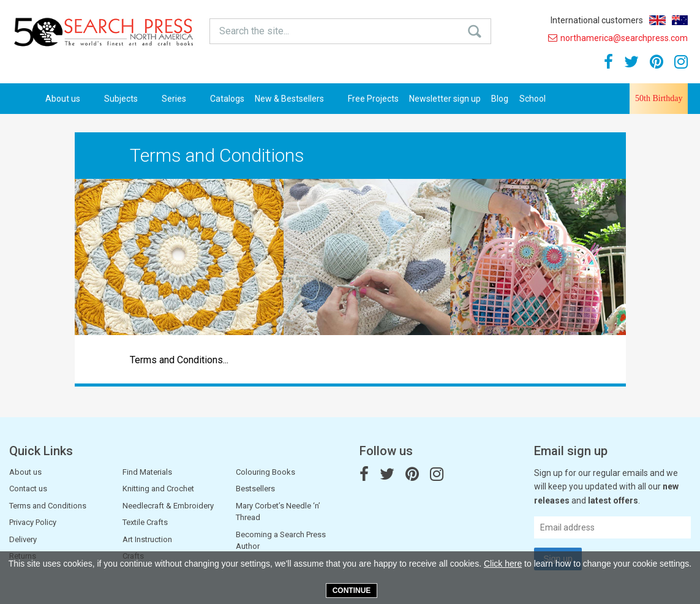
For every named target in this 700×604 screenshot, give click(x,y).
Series (181, 99)
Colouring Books (265, 472)
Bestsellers (255, 489)
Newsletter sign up (445, 99)
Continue (352, 591)
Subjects (128, 99)
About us (70, 99)
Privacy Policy (33, 522)
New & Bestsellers (296, 99)
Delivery (23, 539)
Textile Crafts (145, 522)
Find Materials (147, 472)
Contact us (28, 489)
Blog (500, 99)
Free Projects (373, 99)
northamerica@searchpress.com (618, 38)
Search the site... (254, 31)
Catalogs (227, 99)
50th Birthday (659, 98)
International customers (597, 20)
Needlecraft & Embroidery (168, 506)
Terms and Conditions (48, 506)
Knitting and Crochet (158, 489)
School (533, 99)
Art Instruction (147, 539)
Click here (503, 564)
